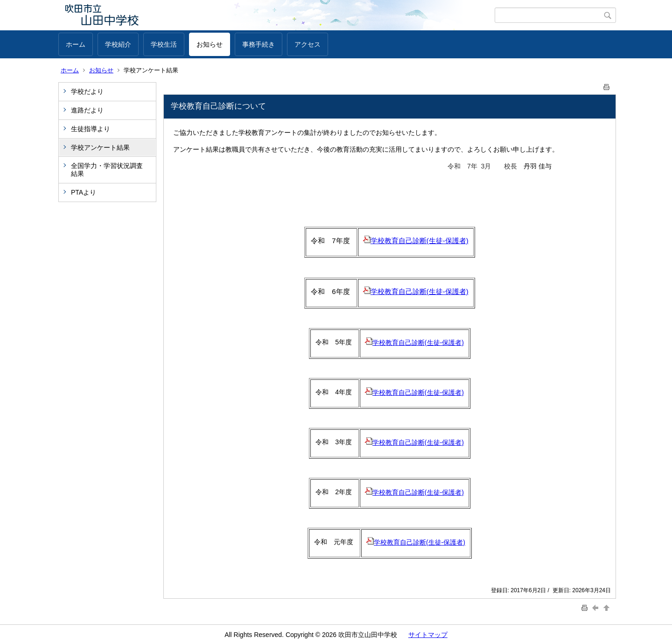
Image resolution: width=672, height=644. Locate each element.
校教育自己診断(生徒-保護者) (423, 542)
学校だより (87, 91)
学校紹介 (118, 44)
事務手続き (259, 44)
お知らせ (210, 44)
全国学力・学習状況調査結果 (107, 170)
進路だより (87, 110)
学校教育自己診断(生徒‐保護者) (416, 291)
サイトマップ (428, 635)
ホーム (76, 44)
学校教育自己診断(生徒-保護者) (416, 241)
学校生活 (164, 44)
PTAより (84, 192)
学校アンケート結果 (100, 147)
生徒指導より (91, 129)
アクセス (308, 44)
